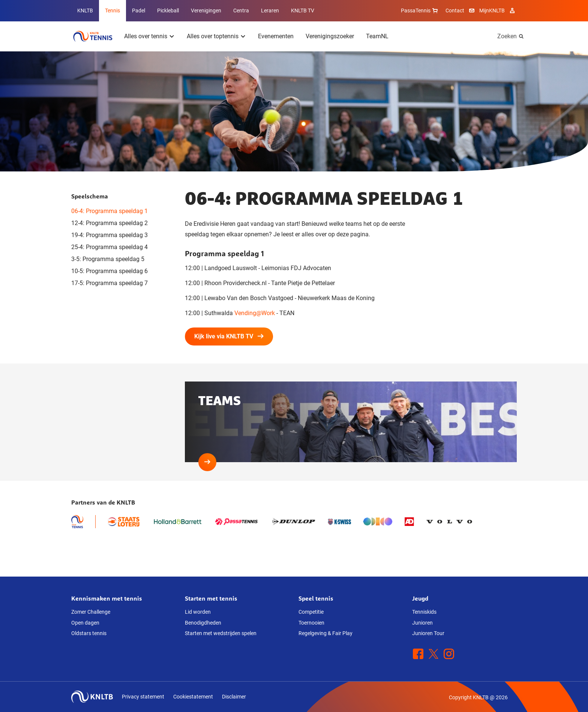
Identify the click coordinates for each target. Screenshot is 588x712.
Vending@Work (255, 313)
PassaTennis (420, 11)
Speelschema (90, 196)
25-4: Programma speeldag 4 (109, 247)
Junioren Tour (428, 633)
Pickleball (168, 11)
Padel (139, 11)
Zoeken (507, 36)
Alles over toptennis (213, 36)
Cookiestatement (193, 697)
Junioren (422, 623)
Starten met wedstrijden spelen (221, 633)
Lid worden (198, 612)
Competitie (311, 612)
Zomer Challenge (91, 612)
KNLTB (85, 11)
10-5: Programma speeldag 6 (109, 271)
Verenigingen (206, 11)
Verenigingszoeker (330, 36)
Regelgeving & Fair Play (325, 633)
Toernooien (311, 623)
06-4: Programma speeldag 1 (109, 211)
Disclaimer (234, 697)
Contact (455, 11)
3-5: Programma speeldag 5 (108, 259)
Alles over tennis (146, 36)
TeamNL (377, 36)
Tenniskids (424, 612)
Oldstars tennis (89, 633)
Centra (241, 11)
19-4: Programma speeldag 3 (109, 235)
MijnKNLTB (492, 11)
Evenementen (276, 36)
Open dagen (85, 623)
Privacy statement (143, 697)
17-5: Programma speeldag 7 (109, 283)
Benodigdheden (203, 623)
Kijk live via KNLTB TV (229, 336)
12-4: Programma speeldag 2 (109, 223)
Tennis (112, 11)
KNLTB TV (303, 11)
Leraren (270, 11)
